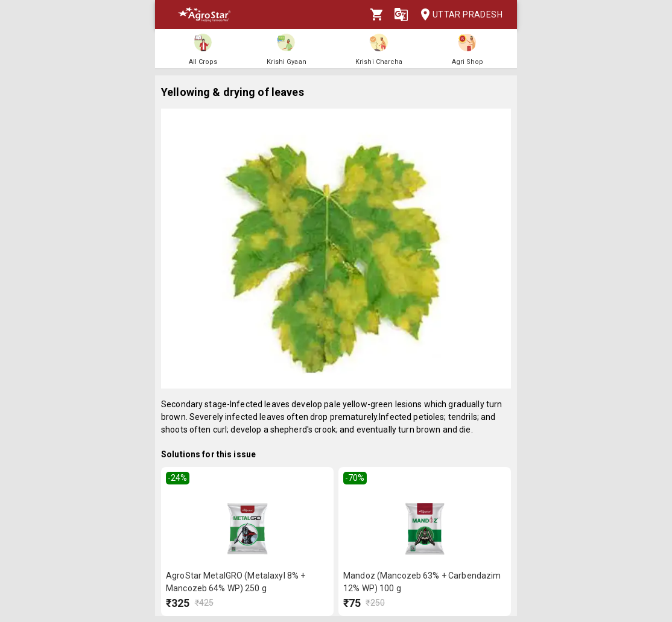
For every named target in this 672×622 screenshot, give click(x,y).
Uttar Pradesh (458, 15)
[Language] (401, 14)
